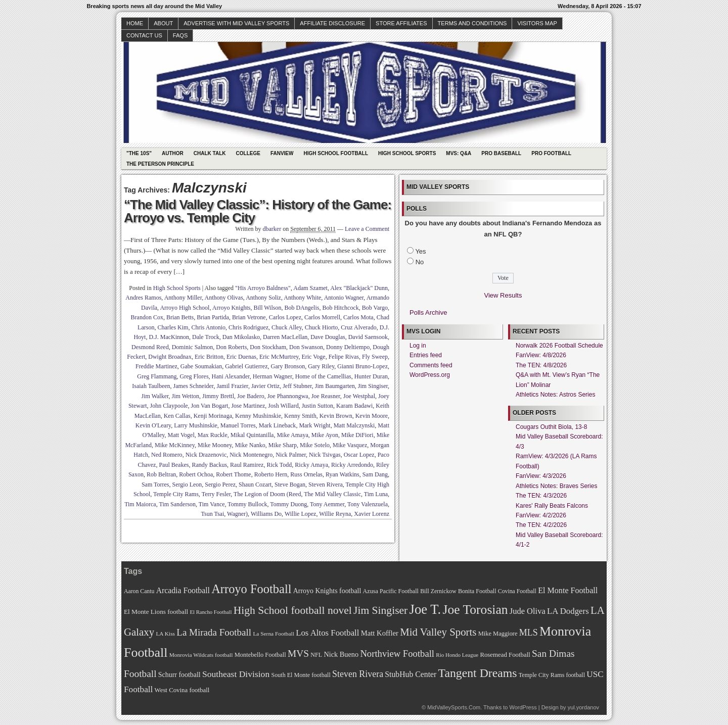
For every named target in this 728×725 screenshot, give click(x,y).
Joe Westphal (359, 396)
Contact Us (144, 35)
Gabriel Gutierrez (246, 366)
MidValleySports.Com (454, 707)
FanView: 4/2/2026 (541, 515)
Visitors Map (537, 23)
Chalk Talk (210, 153)
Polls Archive (428, 312)
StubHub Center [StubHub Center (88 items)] (411, 674)
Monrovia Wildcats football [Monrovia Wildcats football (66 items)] (201, 655)
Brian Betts (180, 317)
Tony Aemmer (327, 504)
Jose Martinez (248, 406)
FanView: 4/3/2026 (541, 476)
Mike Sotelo (315, 445)
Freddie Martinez (156, 366)
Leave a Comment (367, 229)
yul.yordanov (583, 707)
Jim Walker (155, 396)
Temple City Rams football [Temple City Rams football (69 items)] (552, 675)
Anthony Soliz (263, 298)
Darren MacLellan (285, 337)
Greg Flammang (157, 376)
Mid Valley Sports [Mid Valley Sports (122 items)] (438, 632)
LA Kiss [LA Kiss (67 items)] (165, 634)
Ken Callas (177, 416)
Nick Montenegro (251, 455)
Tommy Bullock (247, 504)
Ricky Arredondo (352, 465)
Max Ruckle (213, 435)
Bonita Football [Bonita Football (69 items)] (477, 591)
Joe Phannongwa (288, 396)
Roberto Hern (271, 474)
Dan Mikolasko (241, 337)
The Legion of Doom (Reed (267, 494)
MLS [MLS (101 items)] (529, 633)
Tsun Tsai (213, 514)
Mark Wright (314, 425)
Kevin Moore (372, 416)
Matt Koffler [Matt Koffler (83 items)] (380, 633)
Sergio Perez (220, 485)
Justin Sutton (317, 406)
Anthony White (302, 298)
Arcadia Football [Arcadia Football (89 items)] (183, 590)
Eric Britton (209, 357)
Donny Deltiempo (348, 347)
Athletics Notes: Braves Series (556, 486)
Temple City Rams (176, 494)
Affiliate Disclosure (332, 23)
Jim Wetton (186, 396)
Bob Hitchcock (340, 308)
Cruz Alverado (358, 327)
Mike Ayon (325, 435)
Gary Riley (321, 366)
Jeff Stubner (297, 386)
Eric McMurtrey (279, 357)
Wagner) (237, 514)
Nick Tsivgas (325, 455)
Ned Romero (167, 455)
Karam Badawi (354, 406)
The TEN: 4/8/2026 (541, 365)
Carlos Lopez (285, 317)
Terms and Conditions (472, 23)
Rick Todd (279, 465)
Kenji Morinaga (213, 416)
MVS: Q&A (459, 153)
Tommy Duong (288, 504)
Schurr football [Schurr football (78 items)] (179, 675)
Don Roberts (231, 347)
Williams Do (266, 514)
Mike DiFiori (357, 435)
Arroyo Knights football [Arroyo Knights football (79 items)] (327, 591)
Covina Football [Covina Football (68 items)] (517, 591)
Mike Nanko (250, 445)
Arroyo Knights (232, 308)
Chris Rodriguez (248, 327)
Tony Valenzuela (368, 504)
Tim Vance (212, 504)
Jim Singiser (373, 386)
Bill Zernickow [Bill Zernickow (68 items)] (438, 591)
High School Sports (407, 153)
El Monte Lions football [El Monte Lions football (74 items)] (156, 612)
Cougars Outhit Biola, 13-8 (551, 427)
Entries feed (426, 355)
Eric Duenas (241, 357)
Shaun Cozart (255, 485)
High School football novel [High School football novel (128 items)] (293, 610)
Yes (420, 251)
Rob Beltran (161, 474)
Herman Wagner (272, 376)
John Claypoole (169, 406)
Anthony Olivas (224, 298)
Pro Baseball (501, 153)
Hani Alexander (231, 376)
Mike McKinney (175, 445)
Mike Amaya (292, 435)
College (248, 153)
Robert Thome (233, 474)
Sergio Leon (187, 485)
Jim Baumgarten (335, 386)
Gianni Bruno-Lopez (362, 366)
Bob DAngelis (302, 308)
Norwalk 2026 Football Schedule (559, 346)
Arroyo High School (185, 308)
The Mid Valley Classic (332, 494)
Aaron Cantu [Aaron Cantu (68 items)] (139, 591)
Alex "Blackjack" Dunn (359, 288)
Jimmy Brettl (218, 396)
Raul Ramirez (247, 465)
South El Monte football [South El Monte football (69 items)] (301, 675)
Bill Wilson (267, 308)
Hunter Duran (371, 376)
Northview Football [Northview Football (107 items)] (397, 654)
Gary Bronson (288, 366)
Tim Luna (376, 494)
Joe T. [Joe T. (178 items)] (425, 609)
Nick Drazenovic (206, 455)
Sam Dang (375, 474)
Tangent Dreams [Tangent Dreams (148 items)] (478, 673)
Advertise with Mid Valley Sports (236, 23)
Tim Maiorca (140, 504)
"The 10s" (139, 153)
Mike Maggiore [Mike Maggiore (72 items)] (498, 634)
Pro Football (551, 153)
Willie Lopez (301, 514)
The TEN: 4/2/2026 (541, 525)
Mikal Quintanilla (252, 435)
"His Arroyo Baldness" (263, 288)
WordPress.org (430, 375)
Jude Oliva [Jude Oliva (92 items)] (528, 611)
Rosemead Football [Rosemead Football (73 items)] (505, 655)
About (163, 23)
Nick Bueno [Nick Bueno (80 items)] (341, 654)
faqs (180, 35)
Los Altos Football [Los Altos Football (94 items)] (327, 633)
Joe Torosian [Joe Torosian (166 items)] (475, 610)
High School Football (336, 153)
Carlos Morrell (322, 317)
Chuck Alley (287, 327)
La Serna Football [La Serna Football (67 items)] (274, 634)
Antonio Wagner (344, 298)
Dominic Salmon (193, 347)
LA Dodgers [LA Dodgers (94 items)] (568, 611)
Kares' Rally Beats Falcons (552, 506)
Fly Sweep (375, 357)
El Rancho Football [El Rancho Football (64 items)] (211, 612)
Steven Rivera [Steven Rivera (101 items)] (358, 674)
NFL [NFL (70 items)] (316, 655)
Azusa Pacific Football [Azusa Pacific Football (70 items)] (391, 591)
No (420, 262)
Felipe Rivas (344, 357)
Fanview (282, 153)
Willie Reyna (335, 514)
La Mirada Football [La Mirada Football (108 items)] (214, 632)
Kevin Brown (336, 416)
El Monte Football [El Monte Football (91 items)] (568, 590)
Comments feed (431, 365)
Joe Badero (251, 396)
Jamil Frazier (232, 386)
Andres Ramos (143, 298)
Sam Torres (155, 485)
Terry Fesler (216, 494)
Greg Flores (194, 376)
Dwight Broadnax (170, 357)
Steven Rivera (326, 485)
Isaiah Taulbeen (151, 386)
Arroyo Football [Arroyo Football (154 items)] (251, 589)
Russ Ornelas (306, 474)
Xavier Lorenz (372, 514)
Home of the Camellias (323, 376)
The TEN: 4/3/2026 (541, 496)
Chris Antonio (208, 327)
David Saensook (368, 337)
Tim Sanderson (177, 504)
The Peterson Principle (160, 164)
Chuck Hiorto (322, 327)
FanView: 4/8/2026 (541, 355)
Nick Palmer (291, 455)
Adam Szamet (310, 288)
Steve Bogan (290, 485)
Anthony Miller (183, 298)
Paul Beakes (174, 465)
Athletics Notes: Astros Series (555, 395)
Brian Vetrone (249, 317)
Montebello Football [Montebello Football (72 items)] (260, 655)
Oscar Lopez (359, 455)
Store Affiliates (401, 23)
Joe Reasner (326, 396)
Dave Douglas (328, 337)
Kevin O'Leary (153, 425)
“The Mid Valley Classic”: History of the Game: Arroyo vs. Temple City (258, 211)
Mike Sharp (283, 445)
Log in (418, 346)
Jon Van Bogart (210, 406)
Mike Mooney (215, 445)
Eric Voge (313, 357)
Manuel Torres (238, 425)
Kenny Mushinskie (258, 416)
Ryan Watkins (343, 474)
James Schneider (194, 386)
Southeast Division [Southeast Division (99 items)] (236, 674)
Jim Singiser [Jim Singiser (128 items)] (380, 610)
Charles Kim (173, 327)
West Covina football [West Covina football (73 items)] (182, 690)
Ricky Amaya (311, 465)
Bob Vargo (375, 308)
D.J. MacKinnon (169, 337)
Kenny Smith (300, 416)
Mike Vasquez (350, 445)
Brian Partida (213, 317)
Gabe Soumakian (201, 366)
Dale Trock (206, 337)
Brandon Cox (147, 317)
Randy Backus (209, 465)
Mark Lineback (278, 425)
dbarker (272, 229)
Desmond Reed (150, 347)
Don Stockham (268, 347)
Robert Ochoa (196, 474)
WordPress (523, 707)
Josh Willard (283, 406)
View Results (503, 295)
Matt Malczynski (354, 425)
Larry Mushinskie (196, 425)
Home (135, 23)
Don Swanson (306, 347)
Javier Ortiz (265, 386)
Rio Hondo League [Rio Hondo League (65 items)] (457, 655)
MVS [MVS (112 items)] (298, 654)
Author (173, 153)
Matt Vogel (181, 435)
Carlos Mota (358, 317)
